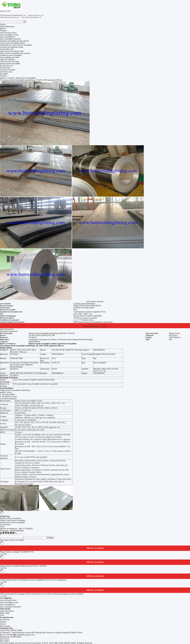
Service (3, 624)
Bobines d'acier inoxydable (10, 518)
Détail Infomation (7, 329)
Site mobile (4, 641)
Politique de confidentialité (11, 637)
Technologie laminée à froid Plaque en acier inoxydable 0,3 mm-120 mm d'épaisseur (33, 580)
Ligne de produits (7, 611)
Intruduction (5, 620)
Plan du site (5, 639)
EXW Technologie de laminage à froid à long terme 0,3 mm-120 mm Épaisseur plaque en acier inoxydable (42, 594)
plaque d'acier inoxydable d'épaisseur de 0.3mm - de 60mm (23, 566)
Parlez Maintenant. (7, 27)
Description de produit (9, 331)
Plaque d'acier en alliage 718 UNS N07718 (17, 552)
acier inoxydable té (7, 605)
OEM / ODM (5, 613)
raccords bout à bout (8, 600)
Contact (50, 538)
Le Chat (104, 326)
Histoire (3, 622)
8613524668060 (17, 531)
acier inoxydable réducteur (10, 607)
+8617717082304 (25, 529)
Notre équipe (5, 626)
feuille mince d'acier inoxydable (12, 523)
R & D (2, 615)
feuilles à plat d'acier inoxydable (13, 520)
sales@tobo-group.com (25, 635)
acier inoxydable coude (9, 602)
